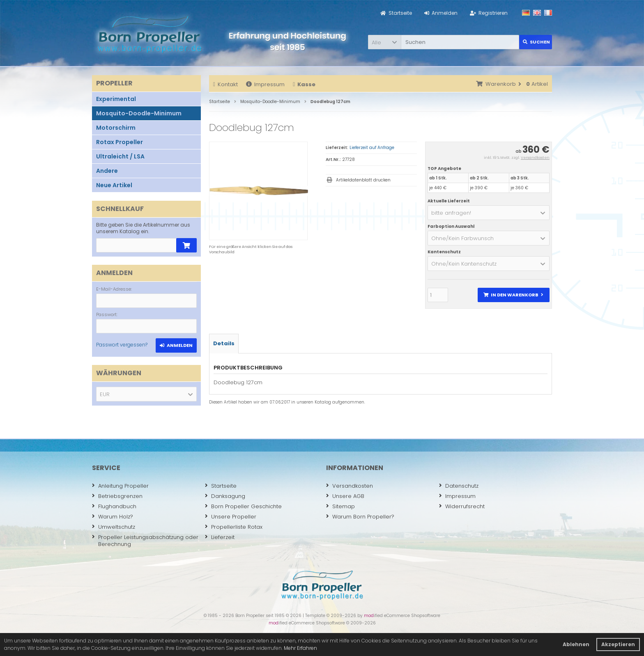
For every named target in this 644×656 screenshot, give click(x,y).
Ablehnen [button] (576, 644)
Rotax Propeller (120, 142)
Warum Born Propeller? (360, 517)
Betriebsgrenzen (117, 496)
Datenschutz (459, 486)
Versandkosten (535, 158)
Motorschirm (116, 128)
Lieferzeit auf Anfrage (372, 148)
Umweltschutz (114, 527)
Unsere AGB (345, 496)
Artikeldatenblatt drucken (363, 180)
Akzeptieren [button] (618, 644)
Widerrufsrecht (462, 506)
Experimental (116, 99)
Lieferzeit (220, 537)
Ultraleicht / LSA (120, 156)
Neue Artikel (114, 185)
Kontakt (225, 84)
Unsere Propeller (231, 517)
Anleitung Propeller (120, 486)
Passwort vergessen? (122, 345)
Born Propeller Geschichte (243, 506)
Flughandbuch (114, 506)
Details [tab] (224, 343)
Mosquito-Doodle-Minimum (139, 113)
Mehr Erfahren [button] (300, 648)
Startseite (221, 486)
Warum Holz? (113, 517)
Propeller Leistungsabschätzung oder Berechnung (145, 541)
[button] (384, 42)
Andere (107, 171)
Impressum (265, 84)
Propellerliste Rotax (234, 527)
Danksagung (225, 496)
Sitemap (340, 506)
